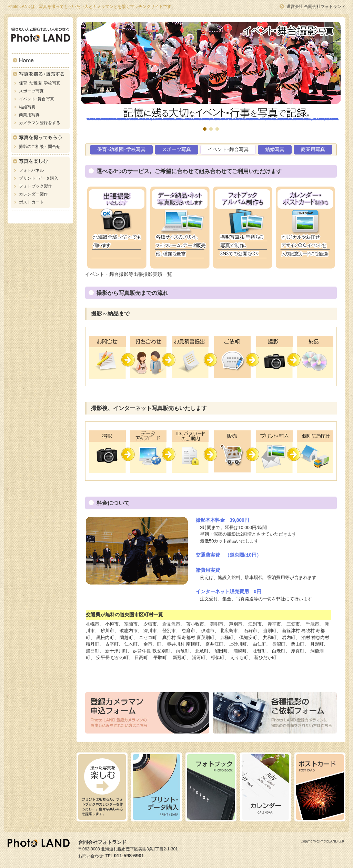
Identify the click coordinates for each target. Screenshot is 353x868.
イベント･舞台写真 (37, 99)
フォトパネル (31, 170)
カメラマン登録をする (40, 123)
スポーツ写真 (31, 91)
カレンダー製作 (33, 194)
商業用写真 (29, 115)
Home (40, 61)
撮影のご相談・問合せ (40, 147)
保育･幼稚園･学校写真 (40, 83)
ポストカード (31, 202)
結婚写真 (27, 107)
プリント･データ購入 (39, 178)
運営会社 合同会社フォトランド (316, 7)
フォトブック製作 (36, 186)
